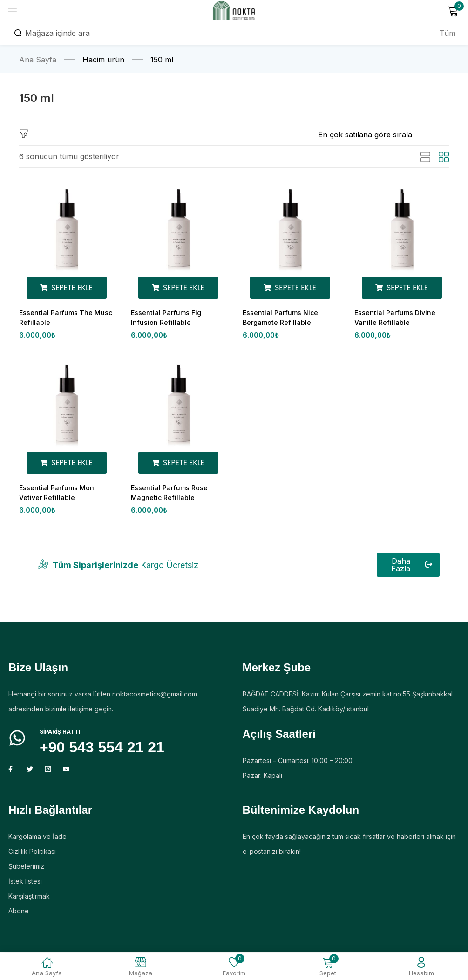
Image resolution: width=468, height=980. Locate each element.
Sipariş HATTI (60, 734)
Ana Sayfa (38, 60)
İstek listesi (25, 884)
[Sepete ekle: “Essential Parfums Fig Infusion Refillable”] (178, 288)
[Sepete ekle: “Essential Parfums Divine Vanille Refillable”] (402, 288)
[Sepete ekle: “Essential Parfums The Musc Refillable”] (67, 288)
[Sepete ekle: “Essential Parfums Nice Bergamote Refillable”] (290, 288)
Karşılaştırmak (29, 899)
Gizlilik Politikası (32, 854)
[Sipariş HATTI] (17, 741)
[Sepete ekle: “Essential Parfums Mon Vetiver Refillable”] (67, 464)
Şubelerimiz (26, 869)
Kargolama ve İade (37, 839)
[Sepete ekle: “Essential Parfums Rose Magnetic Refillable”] (178, 464)
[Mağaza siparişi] (384, 135)
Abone (19, 914)
